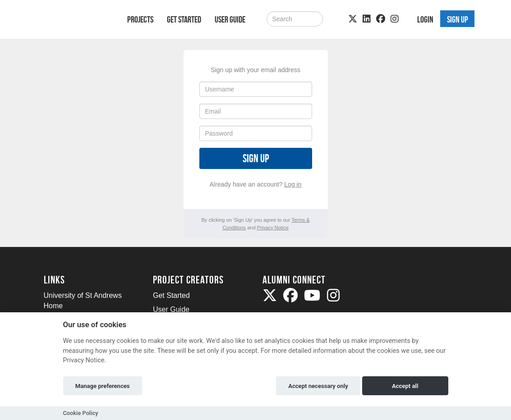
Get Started (184, 19)
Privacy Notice (273, 228)
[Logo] (74, 21)
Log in (293, 184)
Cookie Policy (81, 413)
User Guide (230, 19)
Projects (140, 19)
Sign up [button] (458, 19)
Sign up (256, 158)
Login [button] (425, 19)
